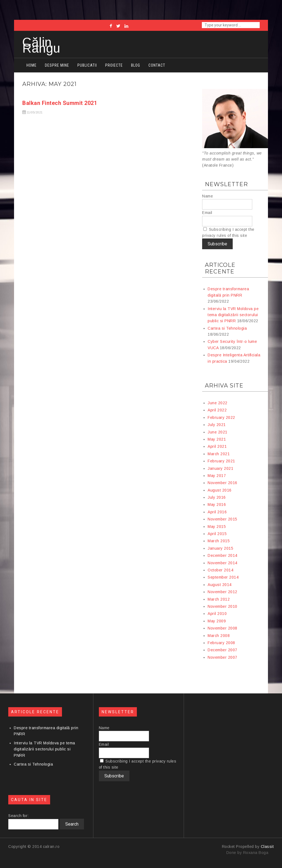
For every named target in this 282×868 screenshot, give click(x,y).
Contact (157, 65)
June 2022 (218, 403)
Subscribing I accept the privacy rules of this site (228, 232)
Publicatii (87, 65)
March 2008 (219, 636)
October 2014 (220, 570)
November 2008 (223, 628)
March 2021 (219, 454)
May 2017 (217, 476)
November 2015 (223, 519)
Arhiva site (224, 386)
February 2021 (221, 461)
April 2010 (217, 614)
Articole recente (220, 268)
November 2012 (223, 592)
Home (32, 65)
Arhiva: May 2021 (49, 84)
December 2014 (223, 555)
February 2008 (221, 643)
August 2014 (220, 585)
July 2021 (217, 425)
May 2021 (217, 439)
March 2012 (219, 599)
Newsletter (226, 184)
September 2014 (223, 577)
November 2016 (223, 483)
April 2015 (217, 534)
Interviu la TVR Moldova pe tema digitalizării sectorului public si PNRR (233, 315)
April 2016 (217, 512)
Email (207, 213)
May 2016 (217, 504)
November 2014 (223, 563)
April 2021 (217, 446)
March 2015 (219, 541)
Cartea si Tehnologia (227, 328)
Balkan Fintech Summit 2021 (60, 103)
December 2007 (223, 650)
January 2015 (220, 548)
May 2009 (217, 621)
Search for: (19, 816)
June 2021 (218, 432)
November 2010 (223, 606)
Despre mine (57, 65)
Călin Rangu (41, 45)
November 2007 (223, 657)
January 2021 (220, 468)
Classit (267, 847)
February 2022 (221, 417)
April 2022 (217, 410)
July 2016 (217, 497)
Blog (136, 65)
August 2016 (220, 490)
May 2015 (217, 527)
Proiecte (114, 65)
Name (208, 196)
